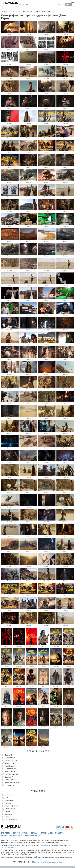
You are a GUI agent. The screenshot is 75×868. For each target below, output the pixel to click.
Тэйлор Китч (10, 755)
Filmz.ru (39, 842)
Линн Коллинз (10, 758)
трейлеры (5, 833)
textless (8, 817)
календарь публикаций (12, 835)
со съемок (9, 814)
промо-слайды (10, 809)
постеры (8, 803)
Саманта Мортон (11, 761)
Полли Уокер (10, 785)
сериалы (35, 833)
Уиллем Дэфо (10, 763)
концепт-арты (10, 795)
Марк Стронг (10, 766)
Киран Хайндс (10, 772)
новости (16, 833)
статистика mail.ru (33, 835)
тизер (7, 798)
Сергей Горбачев (8, 847)
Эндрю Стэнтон (11, 769)
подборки (60, 833)
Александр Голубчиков (49, 845)
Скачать (10, 34)
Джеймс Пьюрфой (12, 774)
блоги (44, 833)
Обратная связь (38, 862)
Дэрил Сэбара (10, 780)
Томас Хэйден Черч (12, 782)
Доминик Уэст (10, 777)
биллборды (9, 800)
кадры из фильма (11, 806)
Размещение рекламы (54, 862)
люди (51, 833)
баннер (8, 811)
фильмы (25, 833)
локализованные (11, 820)
